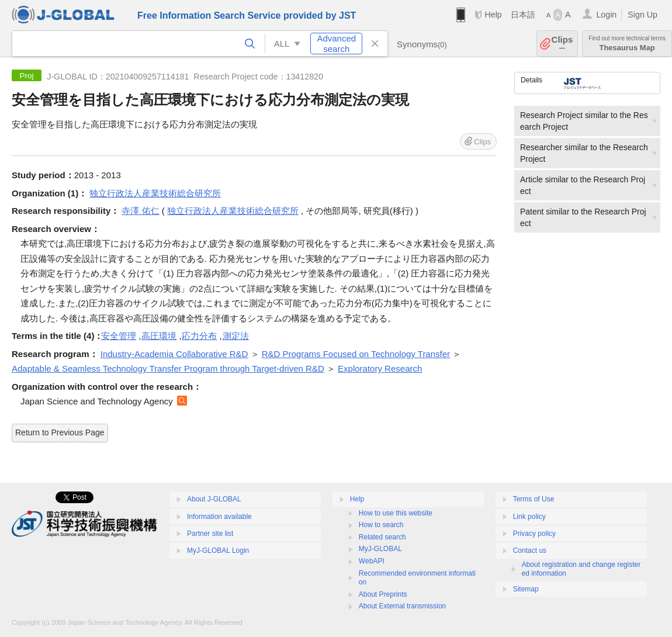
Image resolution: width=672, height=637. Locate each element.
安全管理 (119, 336)
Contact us (530, 551)
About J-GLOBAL (214, 499)
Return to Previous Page (60, 432)
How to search (381, 525)
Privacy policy (534, 534)
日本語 (523, 15)
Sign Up (642, 15)
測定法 (236, 336)
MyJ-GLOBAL (380, 549)
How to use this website (396, 513)
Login (606, 15)
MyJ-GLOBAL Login (218, 551)
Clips (562, 44)
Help (493, 15)
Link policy (529, 517)
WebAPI (372, 561)
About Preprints (383, 594)
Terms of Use (534, 499)
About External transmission (402, 606)
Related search (382, 537)
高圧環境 (159, 336)
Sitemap (526, 589)
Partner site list (210, 534)
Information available (219, 517)
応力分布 (199, 336)
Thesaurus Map (627, 44)
